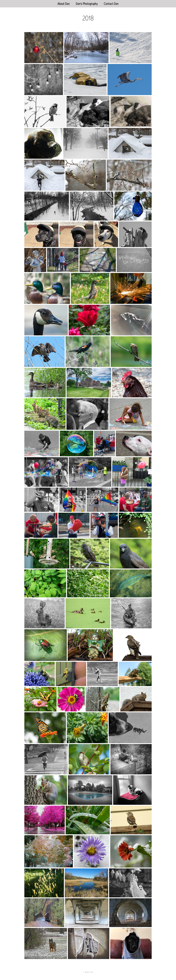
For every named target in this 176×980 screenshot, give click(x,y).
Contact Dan (111, 4)
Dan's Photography (87, 4)
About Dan (64, 4)
